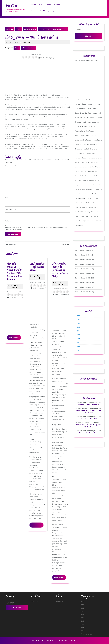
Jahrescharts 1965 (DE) (84, 273)
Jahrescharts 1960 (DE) (85, 250)
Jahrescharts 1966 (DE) (85, 278)
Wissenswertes (30, 29)
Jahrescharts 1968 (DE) (85, 287)
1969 (78, 350)
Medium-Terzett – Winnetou (89, 405)
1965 (19, 29)
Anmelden (60, 602)
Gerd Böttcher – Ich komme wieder (37, 267)
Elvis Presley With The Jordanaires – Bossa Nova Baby (60, 270)
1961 (78, 319)
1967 (78, 343)
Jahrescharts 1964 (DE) (85, 269)
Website (8, 221)
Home (34, 5)
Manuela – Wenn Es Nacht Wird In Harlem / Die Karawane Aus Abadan (15, 272)
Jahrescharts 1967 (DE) (84, 283)
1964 (78, 331)
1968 (78, 346)
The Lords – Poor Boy (89, 419)
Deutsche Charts (45, 5)
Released (57, 5)
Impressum (56, 11)
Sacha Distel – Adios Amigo (86, 60)
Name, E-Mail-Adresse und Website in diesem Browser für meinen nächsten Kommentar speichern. (36, 228)
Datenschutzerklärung (40, 11)
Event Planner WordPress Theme (48, 641)
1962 (78, 323)
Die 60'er (12, 6)
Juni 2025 (34, 602)
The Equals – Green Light (89, 433)
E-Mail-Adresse (11, 209)
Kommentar (10, 166)
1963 (78, 327)
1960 (78, 315)
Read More (15, 338)
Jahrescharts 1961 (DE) (84, 255)
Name (8, 198)
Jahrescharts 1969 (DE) (85, 292)
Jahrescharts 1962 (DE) (84, 260)
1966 (78, 339)
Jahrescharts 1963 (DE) (84, 264)
